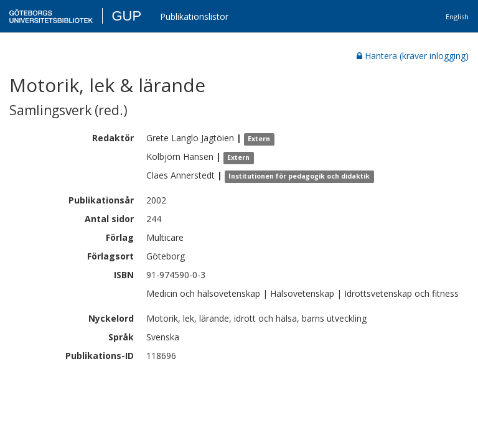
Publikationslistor (194, 16)
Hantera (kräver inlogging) (413, 56)
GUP (126, 16)
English (457, 16)
